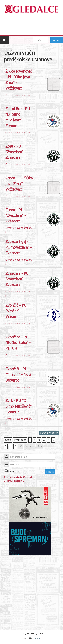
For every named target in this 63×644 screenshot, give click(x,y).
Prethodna (20, 440)
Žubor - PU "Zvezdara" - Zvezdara (16, 216)
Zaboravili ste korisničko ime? (18, 477)
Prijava (50, 472)
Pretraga (57, 40)
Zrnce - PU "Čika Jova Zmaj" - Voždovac (19, 184)
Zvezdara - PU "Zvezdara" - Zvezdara (17, 279)
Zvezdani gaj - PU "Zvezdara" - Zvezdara (18, 247)
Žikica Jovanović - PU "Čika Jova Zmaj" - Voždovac (19, 80)
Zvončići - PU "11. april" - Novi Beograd (18, 375)
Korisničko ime (8, 455)
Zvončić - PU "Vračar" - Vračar (16, 311)
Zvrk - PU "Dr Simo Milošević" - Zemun (19, 406)
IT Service (37, 638)
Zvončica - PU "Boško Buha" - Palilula (18, 343)
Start (8, 440)
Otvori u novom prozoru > (19, 97)
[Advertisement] (32, 591)
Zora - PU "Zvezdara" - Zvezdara (16, 152)
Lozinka (8, 463)
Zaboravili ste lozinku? (15, 481)
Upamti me (13, 471)
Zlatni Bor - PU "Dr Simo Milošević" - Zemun (18, 118)
